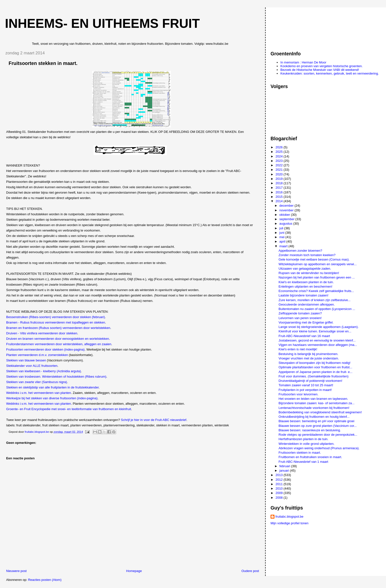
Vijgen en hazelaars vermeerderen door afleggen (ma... (318, 345)
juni (282, 233)
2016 (280, 192)
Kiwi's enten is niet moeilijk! (298, 349)
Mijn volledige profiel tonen (289, 523)
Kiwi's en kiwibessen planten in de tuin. (306, 282)
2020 (280, 174)
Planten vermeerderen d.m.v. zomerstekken (37, 355)
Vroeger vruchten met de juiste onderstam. (309, 358)
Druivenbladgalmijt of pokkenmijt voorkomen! (311, 381)
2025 (280, 152)
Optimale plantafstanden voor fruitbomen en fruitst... (315, 367)
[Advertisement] (293, 27)
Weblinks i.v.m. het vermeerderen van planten (39, 393)
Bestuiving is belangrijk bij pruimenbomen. (309, 354)
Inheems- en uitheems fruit (102, 23)
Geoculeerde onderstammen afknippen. (307, 304)
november (287, 210)
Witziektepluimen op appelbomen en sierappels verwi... (318, 264)
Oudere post (250, 571)
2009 (280, 493)
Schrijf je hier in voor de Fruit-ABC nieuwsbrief (154, 420)
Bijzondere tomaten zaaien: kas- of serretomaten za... (317, 403)
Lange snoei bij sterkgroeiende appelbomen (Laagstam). (319, 327)
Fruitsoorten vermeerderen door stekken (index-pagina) (45, 349)
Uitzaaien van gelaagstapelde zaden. (305, 269)
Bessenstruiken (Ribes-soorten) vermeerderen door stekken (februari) (56, 317)
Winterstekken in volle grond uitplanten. (307, 444)
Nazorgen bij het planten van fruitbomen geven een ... (317, 277)
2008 (280, 498)
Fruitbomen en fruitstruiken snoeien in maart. (310, 457)
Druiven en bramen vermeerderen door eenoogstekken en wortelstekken (58, 339)
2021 (280, 170)
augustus (286, 224)
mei (282, 237)
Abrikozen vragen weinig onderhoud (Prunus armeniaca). (319, 448)
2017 (280, 188)
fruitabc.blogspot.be (289, 517)
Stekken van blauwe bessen (26, 360)
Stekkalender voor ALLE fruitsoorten (32, 366)
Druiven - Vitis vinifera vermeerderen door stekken (42, 333)
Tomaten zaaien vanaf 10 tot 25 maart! (306, 385)
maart (284, 246)
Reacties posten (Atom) (45, 580)
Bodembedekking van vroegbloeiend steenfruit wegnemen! (320, 412)
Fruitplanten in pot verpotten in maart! (305, 390)
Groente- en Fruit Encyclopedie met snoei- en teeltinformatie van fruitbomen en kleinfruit (69, 409)
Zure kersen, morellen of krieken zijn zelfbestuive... (315, 300)
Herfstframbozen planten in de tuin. (304, 439)
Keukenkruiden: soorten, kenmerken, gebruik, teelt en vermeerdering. (330, 73)
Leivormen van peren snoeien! (300, 318)
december (287, 206)
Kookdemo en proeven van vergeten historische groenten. (322, 66)
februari (285, 466)
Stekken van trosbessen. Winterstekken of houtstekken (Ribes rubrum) (56, 377)
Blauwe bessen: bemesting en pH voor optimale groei (317, 421)
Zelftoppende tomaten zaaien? (300, 313)
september (287, 219)
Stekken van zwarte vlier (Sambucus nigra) (37, 382)
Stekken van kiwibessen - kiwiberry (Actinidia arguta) (43, 371)
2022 (280, 165)
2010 (280, 488)
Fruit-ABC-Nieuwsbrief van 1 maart (304, 462)
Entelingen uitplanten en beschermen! (306, 286)
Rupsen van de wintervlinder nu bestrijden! (309, 273)
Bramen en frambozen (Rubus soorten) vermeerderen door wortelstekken (58, 328)
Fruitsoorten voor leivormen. (299, 394)
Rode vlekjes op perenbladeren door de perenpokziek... (318, 435)
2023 (280, 161)
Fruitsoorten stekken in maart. (300, 453)
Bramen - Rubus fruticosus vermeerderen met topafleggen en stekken (56, 322)
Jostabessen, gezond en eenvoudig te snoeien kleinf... (317, 340)
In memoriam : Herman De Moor (303, 62)
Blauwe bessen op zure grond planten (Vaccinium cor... (318, 426)
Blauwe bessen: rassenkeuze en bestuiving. (310, 430)
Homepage (134, 571)
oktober (285, 215)
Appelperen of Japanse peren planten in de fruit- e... (316, 372)
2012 (280, 480)
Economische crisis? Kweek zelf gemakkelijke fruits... (316, 291)
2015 (280, 197)
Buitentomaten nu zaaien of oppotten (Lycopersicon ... (317, 309)
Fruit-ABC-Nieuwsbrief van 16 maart (304, 336)
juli (282, 228)
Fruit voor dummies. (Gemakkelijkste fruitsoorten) (314, 376)
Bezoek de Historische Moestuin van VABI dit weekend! (320, 70)
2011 (280, 484)
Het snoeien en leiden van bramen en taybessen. (314, 399)
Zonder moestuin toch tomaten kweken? (307, 255)
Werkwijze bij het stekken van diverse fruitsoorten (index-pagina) (52, 398)
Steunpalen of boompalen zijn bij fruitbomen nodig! (315, 363)
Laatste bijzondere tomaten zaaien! (304, 295)
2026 (280, 147)
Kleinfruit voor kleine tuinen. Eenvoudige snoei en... (315, 331)
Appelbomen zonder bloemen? (300, 251)
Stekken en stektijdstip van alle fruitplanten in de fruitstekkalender (52, 387)
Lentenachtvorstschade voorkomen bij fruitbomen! (314, 408)
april (283, 241)
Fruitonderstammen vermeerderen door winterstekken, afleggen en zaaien (59, 344)
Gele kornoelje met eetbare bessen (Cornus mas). (314, 259)
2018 (280, 183)
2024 (280, 156)
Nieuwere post (16, 571)
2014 (280, 201)
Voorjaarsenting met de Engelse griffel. (306, 322)
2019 (280, 179)
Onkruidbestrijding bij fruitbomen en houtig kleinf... (314, 417)
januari (285, 471)
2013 (280, 475)
